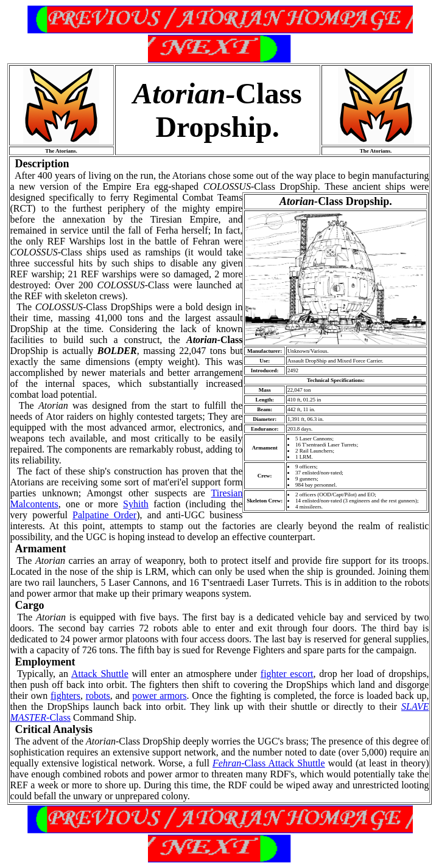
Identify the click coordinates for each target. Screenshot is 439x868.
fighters (65, 696)
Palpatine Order (104, 515)
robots (98, 696)
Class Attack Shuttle (269, 763)
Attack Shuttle (100, 674)
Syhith (136, 504)
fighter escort (287, 674)
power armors (159, 696)
